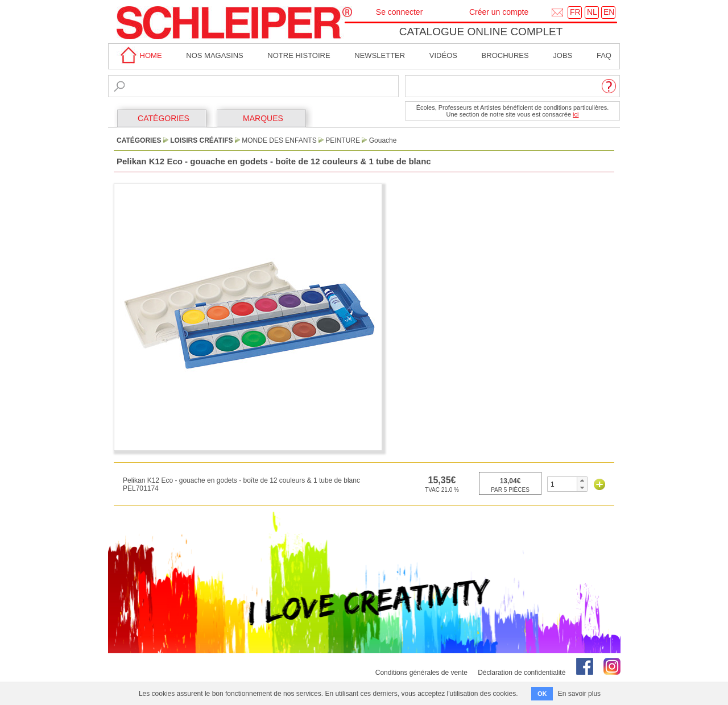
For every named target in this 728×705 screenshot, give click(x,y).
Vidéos (443, 55)
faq (604, 55)
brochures (505, 55)
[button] (582, 480)
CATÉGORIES (164, 118)
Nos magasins (214, 55)
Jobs (562, 55)
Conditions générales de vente (421, 673)
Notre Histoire (299, 55)
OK (542, 694)
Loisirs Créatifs (201, 140)
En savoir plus (579, 694)
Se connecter (400, 12)
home (139, 55)
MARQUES (263, 118)
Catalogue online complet (481, 32)
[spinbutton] (562, 484)
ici (576, 114)
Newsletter (380, 55)
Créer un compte (499, 12)
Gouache (383, 140)
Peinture (343, 140)
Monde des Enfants (279, 140)
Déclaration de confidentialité (522, 673)
